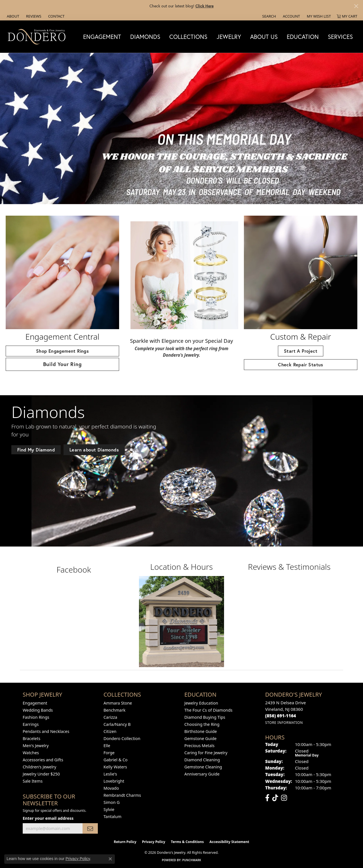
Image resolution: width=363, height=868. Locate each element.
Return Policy (125, 842)
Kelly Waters (115, 767)
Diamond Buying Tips (205, 717)
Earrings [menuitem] (31, 724)
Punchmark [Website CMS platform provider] (192, 860)
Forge (109, 753)
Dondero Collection (122, 738)
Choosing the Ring (202, 724)
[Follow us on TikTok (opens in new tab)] (275, 798)
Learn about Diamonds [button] (94, 450)
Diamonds (145, 37)
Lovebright (114, 781)
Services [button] (340, 37)
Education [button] (303, 37)
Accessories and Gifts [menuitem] (43, 760)
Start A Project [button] (301, 351)
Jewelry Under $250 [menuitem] (41, 774)
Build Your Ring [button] (63, 364)
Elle (107, 746)
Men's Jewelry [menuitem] (36, 746)
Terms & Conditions (187, 842)
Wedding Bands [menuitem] (38, 710)
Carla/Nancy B (117, 724)
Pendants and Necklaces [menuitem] (46, 731)
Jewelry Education (201, 703)
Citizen (110, 731)
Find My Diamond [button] (36, 450)
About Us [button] (264, 37)
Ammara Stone (118, 703)
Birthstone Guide (201, 731)
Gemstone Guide (201, 738)
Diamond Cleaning (202, 760)
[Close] (356, 6)
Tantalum (112, 816)
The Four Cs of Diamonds (208, 710)
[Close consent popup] (110, 859)
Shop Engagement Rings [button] (62, 351)
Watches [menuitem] (31, 753)
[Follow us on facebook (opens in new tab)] (267, 798)
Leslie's (110, 774)
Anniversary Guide (202, 774)
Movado (111, 788)
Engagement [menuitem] (35, 703)
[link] (12, 16)
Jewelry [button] (229, 37)
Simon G (112, 802)
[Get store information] (284, 723)
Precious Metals (199, 746)
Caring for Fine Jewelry (206, 753)
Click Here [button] (204, 6)
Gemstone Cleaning (203, 767)
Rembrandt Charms (122, 795)
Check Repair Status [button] (301, 364)
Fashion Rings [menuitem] (36, 717)
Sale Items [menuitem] (33, 781)
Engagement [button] (102, 37)
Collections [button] (188, 37)
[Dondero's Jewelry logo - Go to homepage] (38, 36)
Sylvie (109, 809)
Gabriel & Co (116, 760)
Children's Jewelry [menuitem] (39, 767)
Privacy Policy (154, 842)
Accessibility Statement (229, 842)
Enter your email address (48, 818)
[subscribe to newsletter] (90, 828)
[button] (269, 16)
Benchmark (114, 710)
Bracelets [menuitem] (31, 738)
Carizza (110, 717)
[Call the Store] (281, 716)
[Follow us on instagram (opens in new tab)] (284, 798)
